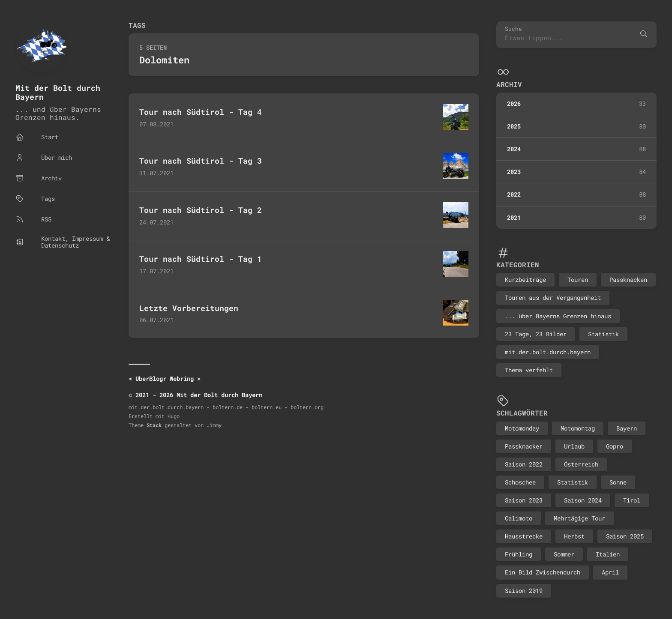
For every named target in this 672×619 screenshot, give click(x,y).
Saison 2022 (524, 464)
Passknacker (524, 446)
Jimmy (214, 425)
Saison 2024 (583, 500)
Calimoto (519, 518)
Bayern (627, 428)
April (610, 572)
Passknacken (628, 280)
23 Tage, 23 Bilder (536, 334)
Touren (578, 280)
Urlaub (574, 446)
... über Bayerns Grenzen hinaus (558, 316)
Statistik (603, 334)
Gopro (615, 446)
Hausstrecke (524, 536)
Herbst (574, 536)
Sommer (564, 554)
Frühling (519, 554)
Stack (154, 425)
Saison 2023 (524, 500)
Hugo (174, 416)
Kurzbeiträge (525, 280)
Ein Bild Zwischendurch (543, 572)
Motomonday (522, 428)
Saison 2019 (524, 591)
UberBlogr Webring (165, 378)
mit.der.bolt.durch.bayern (548, 352)
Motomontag (578, 428)
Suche (513, 29)
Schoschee (520, 482)
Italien (608, 554)
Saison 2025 (625, 536)
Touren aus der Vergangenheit (553, 298)
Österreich (581, 464)
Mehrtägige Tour (579, 518)
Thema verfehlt (529, 370)
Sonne (618, 482)
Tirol (632, 500)
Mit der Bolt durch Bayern (58, 92)
